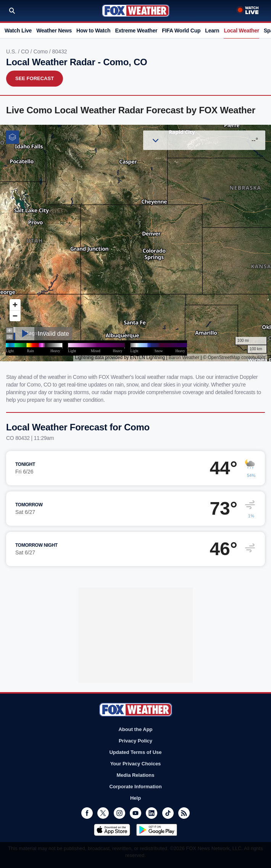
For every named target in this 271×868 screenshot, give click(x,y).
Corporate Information (135, 787)
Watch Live (18, 31)
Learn (212, 31)
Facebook (87, 813)
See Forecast (35, 78)
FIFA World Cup (181, 31)
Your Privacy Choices (136, 764)
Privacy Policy (135, 741)
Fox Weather (136, 11)
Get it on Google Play (157, 830)
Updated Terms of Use (135, 752)
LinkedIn (152, 813)
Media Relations (136, 775)
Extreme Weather (136, 31)
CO (26, 52)
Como (41, 52)
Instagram (119, 813)
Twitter (103, 813)
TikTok (168, 813)
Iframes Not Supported (135, 243)
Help (135, 798)
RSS (184, 813)
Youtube (135, 813)
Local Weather (241, 31)
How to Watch (93, 31)
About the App (135, 729)
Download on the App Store (112, 830)
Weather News (54, 31)
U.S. (12, 52)
